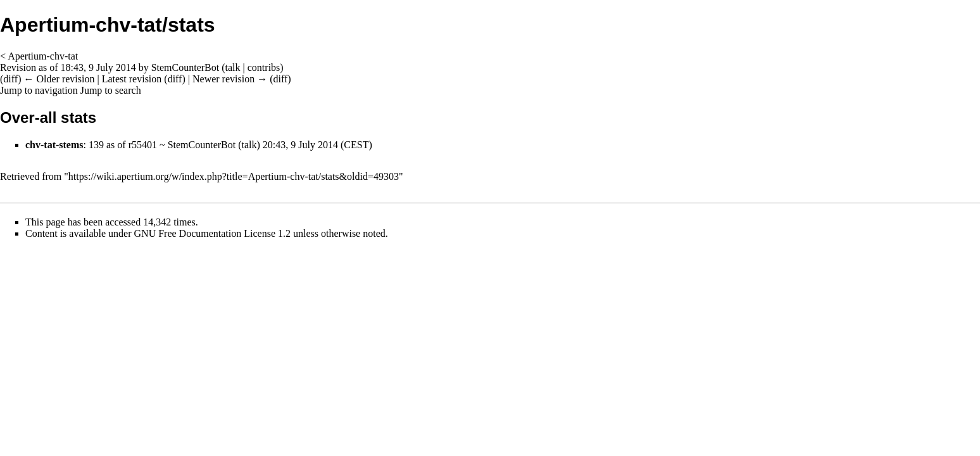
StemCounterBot (202, 145)
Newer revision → (230, 79)
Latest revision (132, 79)
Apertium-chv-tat (43, 56)
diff (10, 79)
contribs (264, 67)
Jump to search (111, 90)
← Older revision (59, 79)
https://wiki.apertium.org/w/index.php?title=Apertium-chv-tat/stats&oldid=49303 (234, 176)
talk (233, 67)
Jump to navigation (39, 90)
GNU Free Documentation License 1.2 (212, 233)
